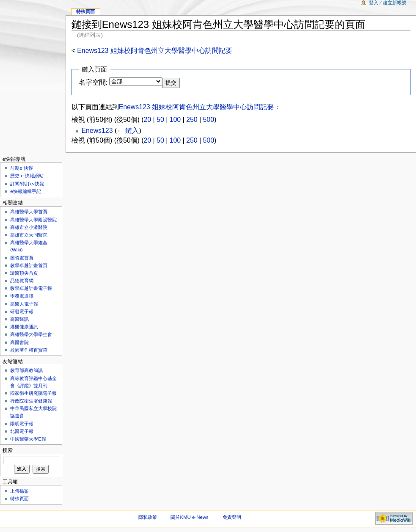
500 (209, 120)
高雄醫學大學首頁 (29, 212)
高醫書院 (19, 342)
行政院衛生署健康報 (31, 401)
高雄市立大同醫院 (29, 235)
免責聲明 (232, 517)
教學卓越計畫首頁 (29, 265)
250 (192, 120)
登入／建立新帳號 (388, 3)
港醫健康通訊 (24, 327)
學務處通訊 (22, 296)
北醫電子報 (22, 431)
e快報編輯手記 (25, 191)
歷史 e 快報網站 (29, 176)
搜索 (8, 450)
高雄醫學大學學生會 (31, 334)
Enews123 (97, 131)
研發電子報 (22, 311)
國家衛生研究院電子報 (33, 393)
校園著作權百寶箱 (29, 350)
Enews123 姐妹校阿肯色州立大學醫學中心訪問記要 (154, 51)
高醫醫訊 (19, 319)
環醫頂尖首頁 (24, 273)
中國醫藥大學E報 (28, 439)
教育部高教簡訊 (26, 370)
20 (148, 120)
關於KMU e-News (189, 517)
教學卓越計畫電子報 (31, 288)
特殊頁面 (85, 11)
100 (175, 120)
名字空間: (93, 82)
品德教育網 (22, 281)
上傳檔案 (19, 491)
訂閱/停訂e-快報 (27, 184)
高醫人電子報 (24, 304)
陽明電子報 (22, 424)
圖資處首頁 (22, 258)
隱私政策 (148, 517)
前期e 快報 (22, 168)
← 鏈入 (128, 131)
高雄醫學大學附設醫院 (33, 220)
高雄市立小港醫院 (29, 227)
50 (160, 120)
